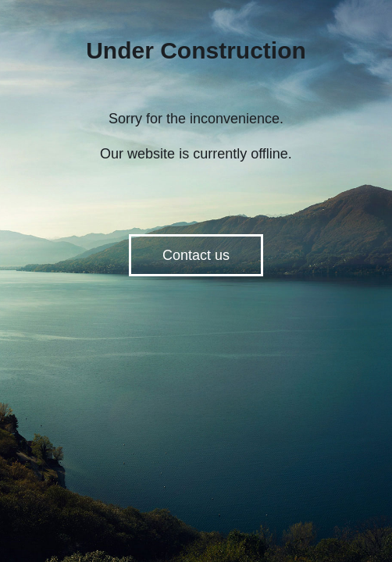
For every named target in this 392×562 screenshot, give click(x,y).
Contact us (196, 255)
